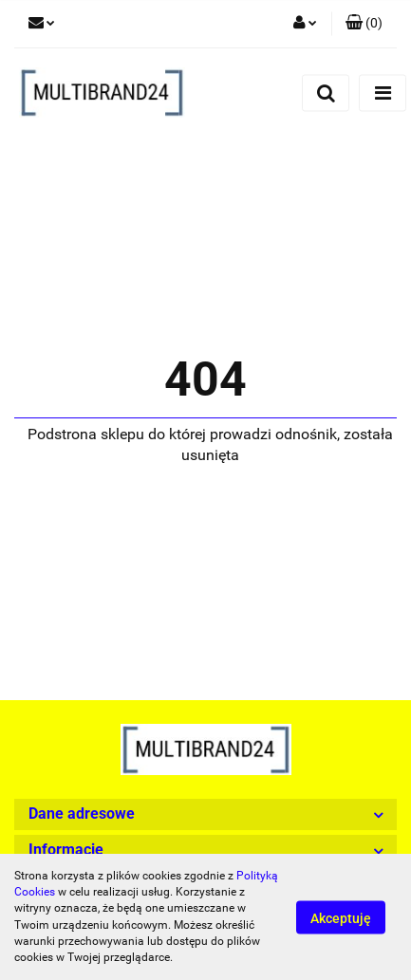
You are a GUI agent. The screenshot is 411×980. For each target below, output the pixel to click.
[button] (364, 24)
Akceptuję (341, 917)
